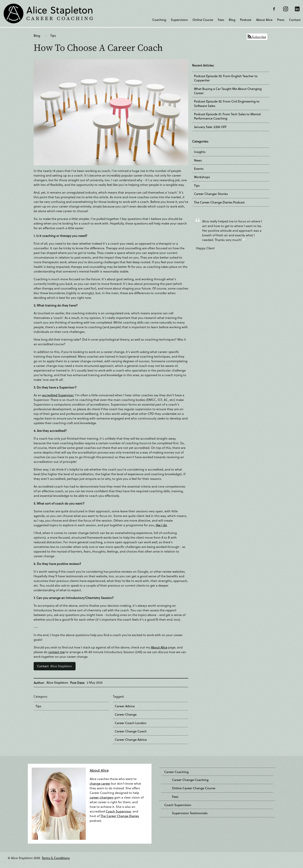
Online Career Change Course (194, 788)
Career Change (126, 714)
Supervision (179, 19)
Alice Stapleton (55, 666)
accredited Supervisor (58, 395)
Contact (295, 19)
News (198, 160)
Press (281, 19)
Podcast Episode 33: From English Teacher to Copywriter (226, 78)
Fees (221, 19)
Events (199, 169)
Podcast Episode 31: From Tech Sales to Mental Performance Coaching (227, 116)
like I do (161, 525)
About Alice (264, 19)
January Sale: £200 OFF (210, 127)
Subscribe (259, 37)
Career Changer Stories (211, 194)
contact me (57, 652)
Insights (200, 152)
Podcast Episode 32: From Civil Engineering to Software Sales (227, 103)
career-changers (102, 797)
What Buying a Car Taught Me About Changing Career (228, 91)
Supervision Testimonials (190, 813)
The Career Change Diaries (120, 816)
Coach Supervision (178, 805)
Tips (53, 35)
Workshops (202, 177)
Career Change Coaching (190, 780)
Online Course (203, 19)
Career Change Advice (131, 740)
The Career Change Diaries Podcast (219, 202)
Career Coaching (176, 772)
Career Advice (125, 706)
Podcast (246, 19)
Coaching (159, 19)
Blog (232, 19)
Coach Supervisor (118, 811)
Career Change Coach (131, 731)
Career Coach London (131, 723)
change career (100, 783)
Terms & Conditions (56, 858)
